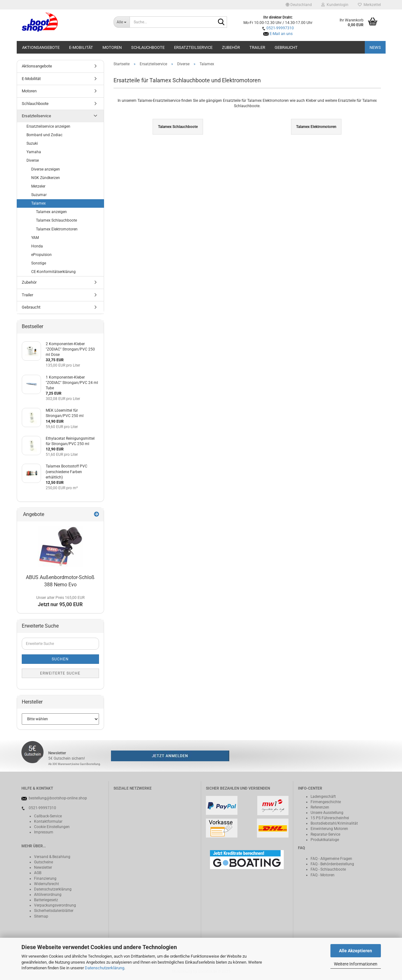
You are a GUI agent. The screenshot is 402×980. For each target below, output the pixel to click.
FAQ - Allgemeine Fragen (331, 859)
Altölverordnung (48, 895)
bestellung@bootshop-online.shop (58, 798)
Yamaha (34, 152)
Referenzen (320, 807)
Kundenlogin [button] (335, 5)
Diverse (33, 160)
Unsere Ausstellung (327, 813)
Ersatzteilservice (193, 47)
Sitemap (41, 916)
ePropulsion (41, 255)
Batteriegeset (45, 900)
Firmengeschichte (326, 802)
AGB (38, 873)
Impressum (44, 832)
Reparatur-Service (325, 834)
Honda (37, 246)
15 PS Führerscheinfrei (330, 818)
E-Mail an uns (281, 34)
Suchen (60, 659)
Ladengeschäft (323, 797)
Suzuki (32, 143)
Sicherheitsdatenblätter (54, 911)
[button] (299, 5)
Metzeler (38, 186)
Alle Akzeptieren (355, 951)
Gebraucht (286, 47)
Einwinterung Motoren (329, 829)
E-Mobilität (81, 47)
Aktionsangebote (41, 47)
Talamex (38, 203)
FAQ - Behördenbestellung (332, 864)
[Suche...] (122, 22)
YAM (35, 238)
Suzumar (39, 195)
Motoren (112, 47)
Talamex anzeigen (51, 212)
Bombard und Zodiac (44, 135)
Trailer (257, 47)
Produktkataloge (325, 840)
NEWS (375, 47)
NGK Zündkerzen (46, 178)
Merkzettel (369, 5)
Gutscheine (44, 862)
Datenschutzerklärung (105, 968)
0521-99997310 (280, 28)
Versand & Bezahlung (52, 857)
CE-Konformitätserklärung (53, 272)
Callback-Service (48, 816)
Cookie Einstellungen (52, 827)
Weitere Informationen (356, 964)
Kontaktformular (48, 821)
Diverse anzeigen (46, 169)
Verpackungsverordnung (55, 905)
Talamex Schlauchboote (56, 220)
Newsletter (43, 867)
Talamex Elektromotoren (57, 229)
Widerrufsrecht (47, 884)
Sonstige (39, 263)
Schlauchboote (148, 47)
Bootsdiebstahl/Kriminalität (334, 823)
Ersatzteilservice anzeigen (48, 126)
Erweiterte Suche (60, 673)
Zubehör (231, 47)
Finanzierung (45, 879)
